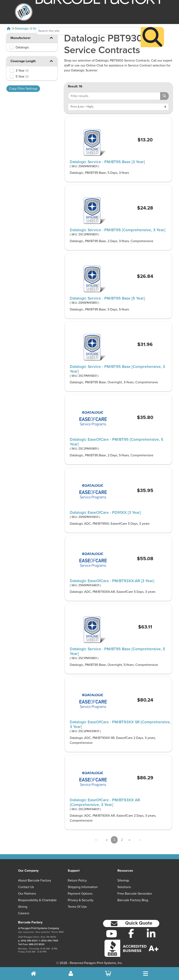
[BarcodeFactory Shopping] (108, 974)
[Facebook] (131, 933)
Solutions (124, 887)
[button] (51, 38)
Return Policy (77, 880)
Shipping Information (83, 887)
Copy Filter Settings (23, 89)
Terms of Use (77, 907)
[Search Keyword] (88, 21)
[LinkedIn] (151, 934)
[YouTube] (111, 934)
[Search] (152, 27)
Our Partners (27, 894)
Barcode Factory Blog (133, 900)
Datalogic (22, 29)
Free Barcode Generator (135, 894)
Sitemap (123, 880)
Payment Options (80, 894)
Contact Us (26, 887)
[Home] (9, 29)
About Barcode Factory (35, 880)
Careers (24, 913)
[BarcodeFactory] (24, 12)
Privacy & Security (81, 900)
